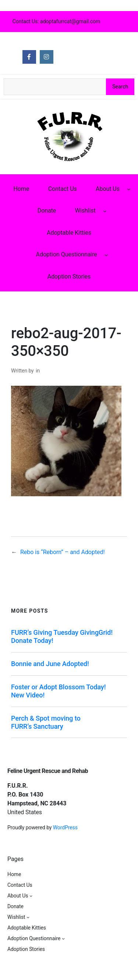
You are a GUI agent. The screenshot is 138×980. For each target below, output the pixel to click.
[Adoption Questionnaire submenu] (106, 255)
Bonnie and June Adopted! (50, 664)
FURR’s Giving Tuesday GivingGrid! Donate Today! (62, 636)
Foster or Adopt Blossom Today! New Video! (58, 691)
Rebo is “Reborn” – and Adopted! (62, 552)
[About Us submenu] (129, 189)
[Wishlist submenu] (105, 211)
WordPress (65, 827)
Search (120, 87)
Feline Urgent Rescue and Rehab (48, 771)
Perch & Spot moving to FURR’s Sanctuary (46, 722)
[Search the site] (55, 87)
